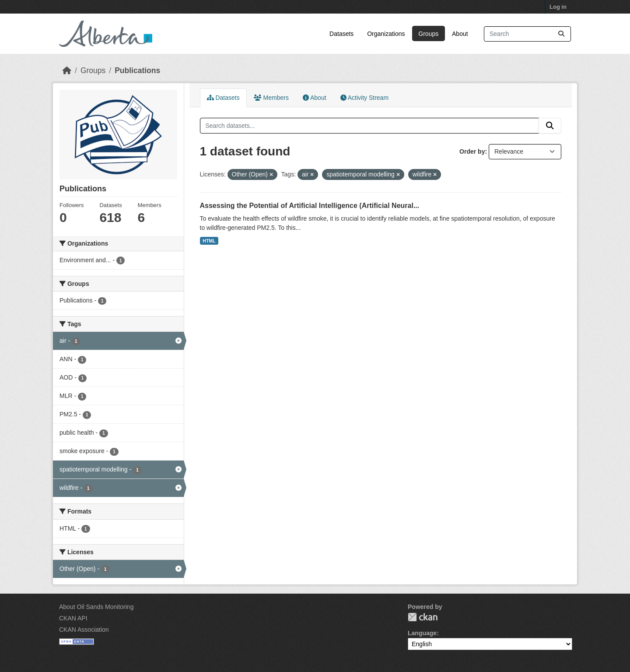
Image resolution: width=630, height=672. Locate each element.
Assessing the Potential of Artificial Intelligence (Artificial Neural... (310, 206)
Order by (472, 151)
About (460, 34)
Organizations (386, 34)
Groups (428, 34)
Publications (137, 70)
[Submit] (561, 34)
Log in (558, 7)
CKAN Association (84, 630)
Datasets (341, 34)
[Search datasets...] (527, 34)
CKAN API (73, 618)
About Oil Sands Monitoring (96, 607)
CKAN (423, 617)
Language (422, 633)
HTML (209, 241)
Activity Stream (364, 98)
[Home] (67, 70)
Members (271, 98)
